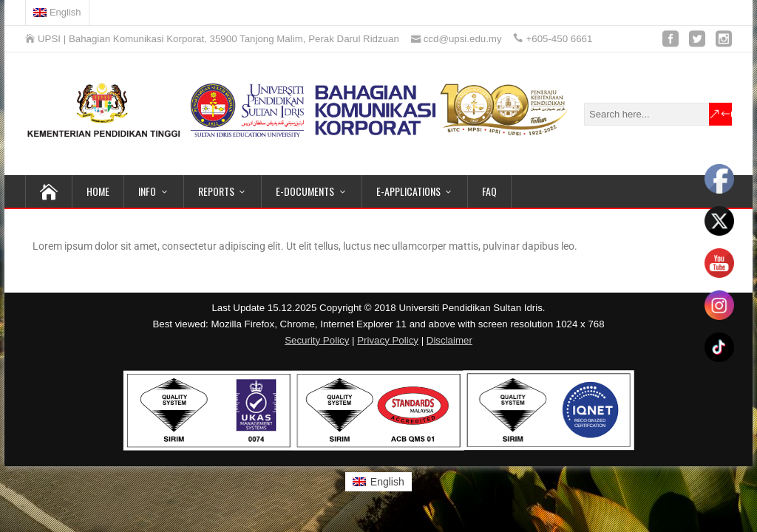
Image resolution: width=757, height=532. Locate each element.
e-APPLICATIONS (408, 191)
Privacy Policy (388, 340)
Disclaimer (449, 340)
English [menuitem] (387, 482)
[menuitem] (58, 13)
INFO (147, 191)
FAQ (489, 191)
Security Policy (317, 340)
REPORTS (216, 191)
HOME (98, 191)
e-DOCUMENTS (305, 191)
